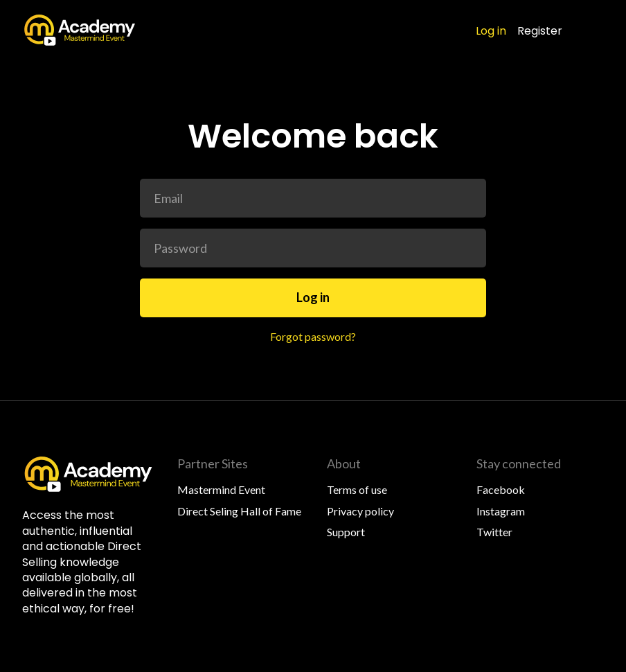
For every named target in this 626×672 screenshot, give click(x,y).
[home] (80, 30)
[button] (594, 30)
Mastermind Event (221, 489)
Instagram (501, 511)
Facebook (501, 489)
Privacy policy (360, 511)
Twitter (494, 532)
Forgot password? (313, 336)
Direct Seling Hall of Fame (239, 511)
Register (540, 31)
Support (346, 532)
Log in (491, 31)
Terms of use (357, 489)
